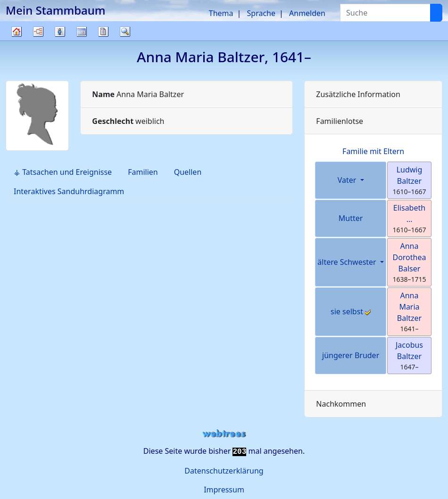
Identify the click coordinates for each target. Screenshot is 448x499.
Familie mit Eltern (373, 151)
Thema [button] (221, 13)
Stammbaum (17, 40)
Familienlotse (340, 121)
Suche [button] (125, 32)
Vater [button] (348, 180)
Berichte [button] (103, 32)
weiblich (128, 121)
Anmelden (307, 13)
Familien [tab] (143, 172)
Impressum (224, 490)
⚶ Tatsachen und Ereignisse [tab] (63, 172)
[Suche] (436, 13)
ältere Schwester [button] (348, 262)
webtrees (224, 434)
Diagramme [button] (38, 32)
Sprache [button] (261, 13)
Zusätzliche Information (358, 94)
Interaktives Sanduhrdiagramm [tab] (69, 191)
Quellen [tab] (188, 172)
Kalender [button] (82, 32)
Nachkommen (341, 404)
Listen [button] (60, 32)
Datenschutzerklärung (224, 471)
